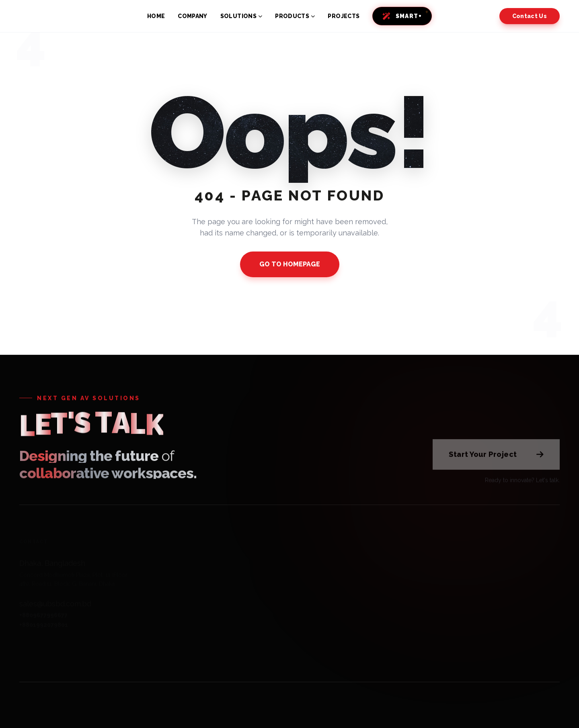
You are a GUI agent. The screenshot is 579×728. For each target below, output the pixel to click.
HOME (156, 16)
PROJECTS (344, 16)
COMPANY (192, 16)
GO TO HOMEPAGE (290, 264)
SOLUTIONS (241, 16)
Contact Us (530, 16)
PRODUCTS (295, 16)
